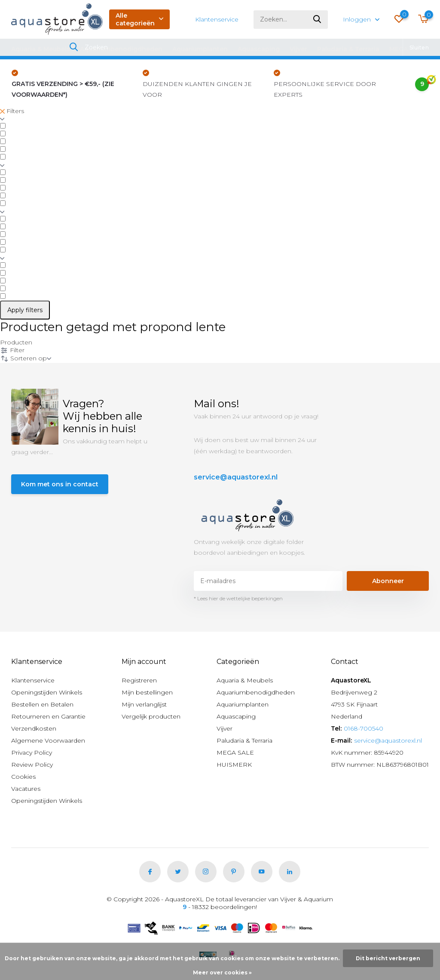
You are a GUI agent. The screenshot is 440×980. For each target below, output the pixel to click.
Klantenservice (217, 19)
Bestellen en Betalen (42, 704)
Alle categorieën (139, 19)
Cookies (23, 777)
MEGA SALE (407, 49)
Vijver (298, 49)
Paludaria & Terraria (348, 49)
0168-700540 (364, 728)
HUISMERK (234, 765)
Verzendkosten (34, 728)
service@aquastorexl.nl (236, 477)
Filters (12, 111)
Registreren (139, 680)
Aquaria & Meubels (41, 49)
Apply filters (25, 310)
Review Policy (32, 765)
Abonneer (388, 581)
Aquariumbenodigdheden (121, 49)
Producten (16, 342)
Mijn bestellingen (147, 692)
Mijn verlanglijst (144, 704)
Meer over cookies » (222, 972)
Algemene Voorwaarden (48, 740)
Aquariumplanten (200, 49)
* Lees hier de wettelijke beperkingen (238, 598)
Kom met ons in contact (60, 484)
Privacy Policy (32, 753)
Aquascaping (259, 49)
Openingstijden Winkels (47, 692)
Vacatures (26, 789)
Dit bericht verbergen (388, 958)
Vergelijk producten (151, 716)
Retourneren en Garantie (48, 716)
